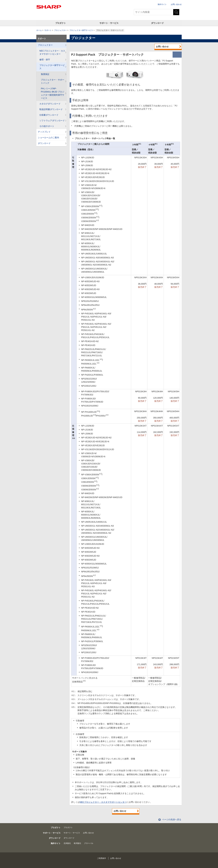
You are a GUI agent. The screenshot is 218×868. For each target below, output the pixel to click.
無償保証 (45, 74)
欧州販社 (78, 843)
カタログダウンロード (50, 104)
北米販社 (67, 843)
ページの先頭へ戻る (172, 819)
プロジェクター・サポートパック (53, 81)
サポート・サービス (109, 23)
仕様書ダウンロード (49, 115)
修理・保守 (45, 60)
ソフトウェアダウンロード (52, 121)
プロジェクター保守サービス (81, 30)
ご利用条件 (101, 858)
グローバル (89, 843)
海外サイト (162, 4)
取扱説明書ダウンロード (51, 109)
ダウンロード (157, 23)
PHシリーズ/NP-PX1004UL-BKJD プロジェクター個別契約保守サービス (53, 93)
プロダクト (61, 23)
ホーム (39, 30)
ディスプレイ (44, 132)
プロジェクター (60, 30)
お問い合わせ (176, 4)
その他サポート (47, 126)
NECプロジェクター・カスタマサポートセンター (103, 802)
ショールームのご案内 (48, 138)
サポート (48, 30)
